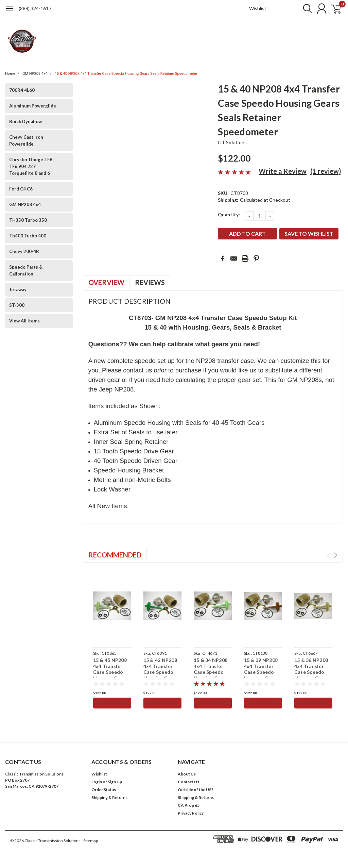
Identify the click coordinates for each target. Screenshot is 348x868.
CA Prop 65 (189, 805)
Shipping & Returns (109, 797)
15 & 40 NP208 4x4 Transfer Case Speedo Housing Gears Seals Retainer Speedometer (126, 74)
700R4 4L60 (22, 90)
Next (336, 555)
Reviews (150, 282)
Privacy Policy (191, 813)
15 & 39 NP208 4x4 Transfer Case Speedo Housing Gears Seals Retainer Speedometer (261, 675)
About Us (187, 774)
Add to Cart (112, 703)
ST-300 (17, 305)
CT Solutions (232, 142)
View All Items (24, 321)
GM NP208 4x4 (35, 74)
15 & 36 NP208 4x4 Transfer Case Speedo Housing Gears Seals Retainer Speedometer (311, 675)
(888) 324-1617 (35, 8)
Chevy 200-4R (24, 251)
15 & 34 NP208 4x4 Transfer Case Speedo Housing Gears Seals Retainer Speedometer (211, 675)
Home (10, 74)
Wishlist (258, 8)
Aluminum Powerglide (33, 106)
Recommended (115, 555)
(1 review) (326, 171)
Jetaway (18, 289)
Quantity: (229, 214)
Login (97, 782)
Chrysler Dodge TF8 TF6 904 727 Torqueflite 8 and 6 (31, 166)
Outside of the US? (196, 790)
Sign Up (115, 782)
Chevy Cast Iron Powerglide (26, 140)
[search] (303, 9)
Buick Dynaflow (25, 121)
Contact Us (188, 782)
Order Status (104, 790)
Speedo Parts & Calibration (26, 270)
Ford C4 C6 (21, 189)
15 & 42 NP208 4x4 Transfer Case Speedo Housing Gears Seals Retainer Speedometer (161, 675)
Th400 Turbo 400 (28, 236)
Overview (106, 282)
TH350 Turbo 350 (28, 220)
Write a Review (283, 171)
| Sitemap (90, 841)
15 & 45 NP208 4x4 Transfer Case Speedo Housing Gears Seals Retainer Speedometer (110, 675)
